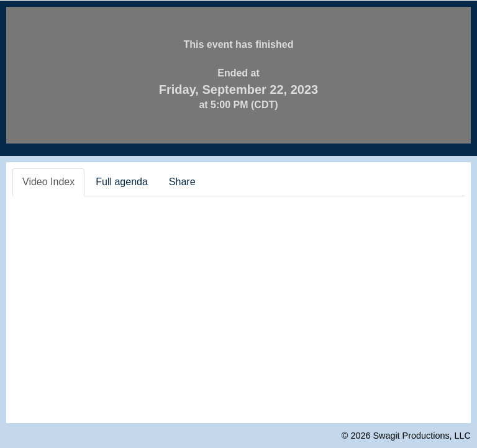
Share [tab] (182, 182)
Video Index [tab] (48, 182)
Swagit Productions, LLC (422, 436)
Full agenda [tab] (122, 182)
